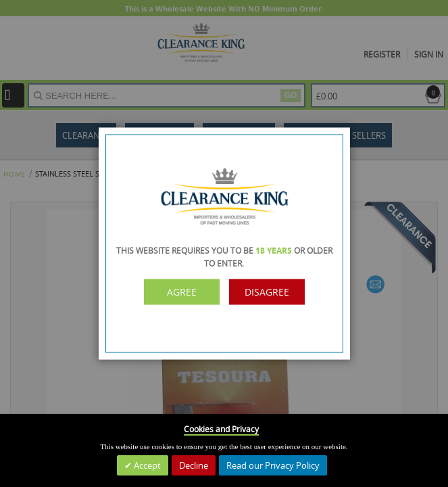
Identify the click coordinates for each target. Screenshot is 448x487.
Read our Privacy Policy (273, 465)
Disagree (267, 292)
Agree (182, 292)
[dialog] (224, 243)
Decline (194, 465)
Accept (146, 465)
